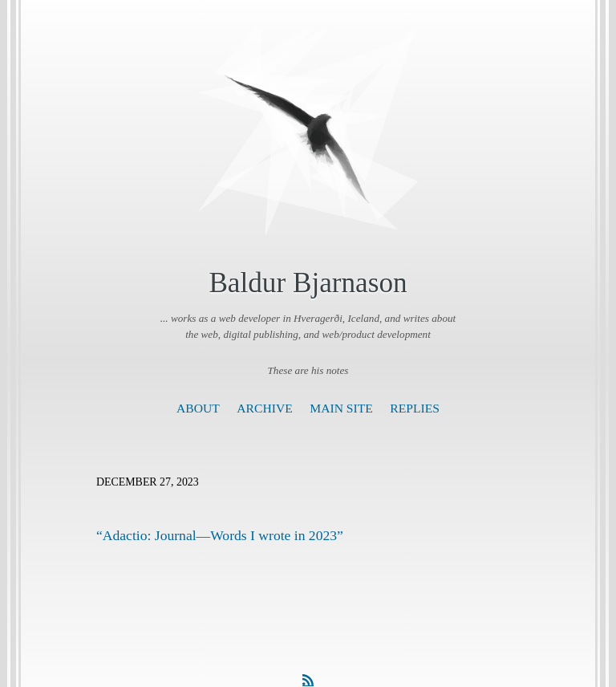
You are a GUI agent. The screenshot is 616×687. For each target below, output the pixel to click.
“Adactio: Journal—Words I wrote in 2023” (220, 535)
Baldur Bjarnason (308, 283)
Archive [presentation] (264, 408)
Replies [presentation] (415, 408)
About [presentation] (198, 408)
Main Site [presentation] (341, 408)
